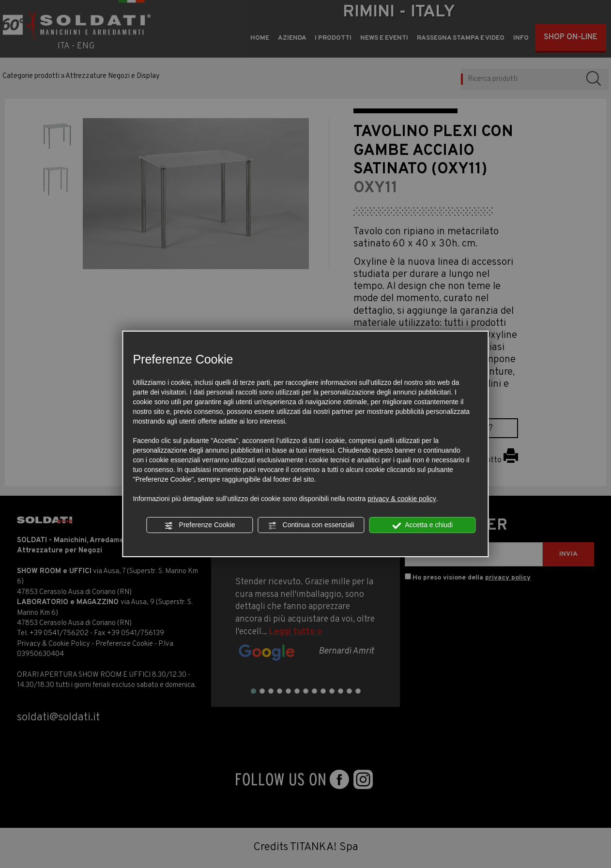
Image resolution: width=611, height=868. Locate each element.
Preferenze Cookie (200, 525)
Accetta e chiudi (422, 525)
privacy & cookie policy (402, 499)
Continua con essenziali (311, 525)
